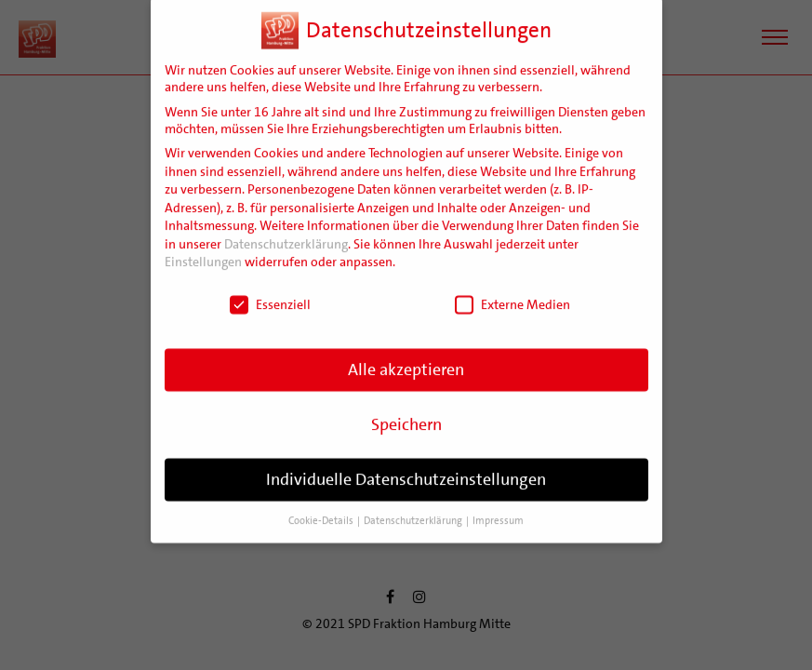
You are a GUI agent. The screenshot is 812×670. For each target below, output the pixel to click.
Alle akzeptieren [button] (406, 360)
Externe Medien (512, 295)
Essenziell (270, 295)
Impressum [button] (498, 511)
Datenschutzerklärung (286, 234)
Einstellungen (203, 253)
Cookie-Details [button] (322, 511)
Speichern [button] (406, 415)
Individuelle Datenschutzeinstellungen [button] (406, 470)
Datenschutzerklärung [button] (414, 511)
